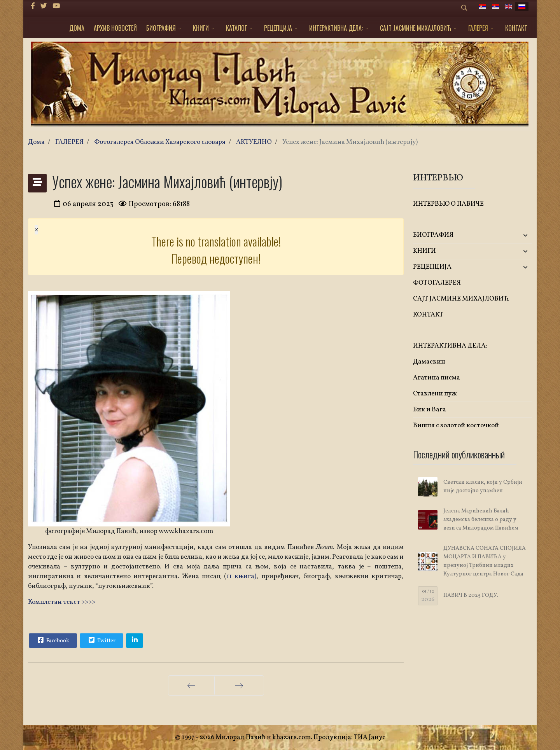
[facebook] (33, 6)
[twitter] (44, 6)
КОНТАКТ (516, 28)
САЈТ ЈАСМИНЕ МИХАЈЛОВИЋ (416, 28)
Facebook (52, 640)
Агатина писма (437, 378)
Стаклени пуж (435, 394)
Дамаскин (429, 362)
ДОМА (77, 28)
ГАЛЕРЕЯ (478, 28)
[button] (512, 235)
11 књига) (241, 576)
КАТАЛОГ (236, 28)
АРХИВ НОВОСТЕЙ (115, 28)
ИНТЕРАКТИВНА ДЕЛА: (336, 28)
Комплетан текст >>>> (62, 602)
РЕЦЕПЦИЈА (278, 28)
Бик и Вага (430, 410)
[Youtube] (56, 6)
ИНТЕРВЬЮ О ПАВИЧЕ (448, 204)
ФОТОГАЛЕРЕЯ (437, 283)
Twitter (101, 640)
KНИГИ (201, 28)
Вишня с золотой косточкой (456, 426)
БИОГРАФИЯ (161, 28)
